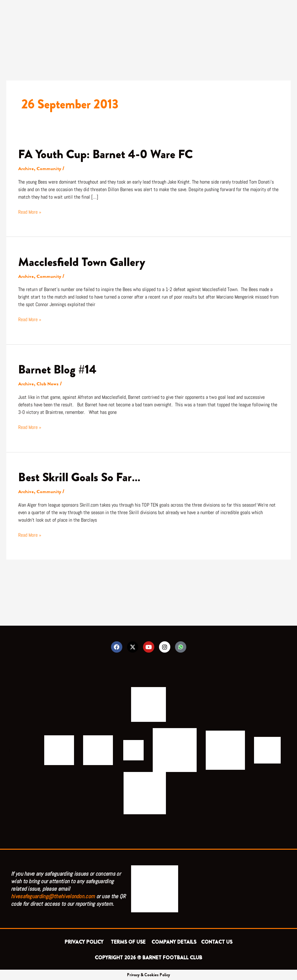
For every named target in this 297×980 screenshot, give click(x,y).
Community (49, 168)
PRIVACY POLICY (85, 942)
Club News (48, 383)
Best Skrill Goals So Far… (81, 476)
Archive (26, 168)
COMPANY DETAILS (174, 942)
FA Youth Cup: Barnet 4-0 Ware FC (107, 154)
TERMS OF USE (129, 942)
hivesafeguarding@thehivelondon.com (53, 896)
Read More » (30, 211)
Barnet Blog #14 (58, 369)
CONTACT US (217, 942)
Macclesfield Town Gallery (83, 261)
